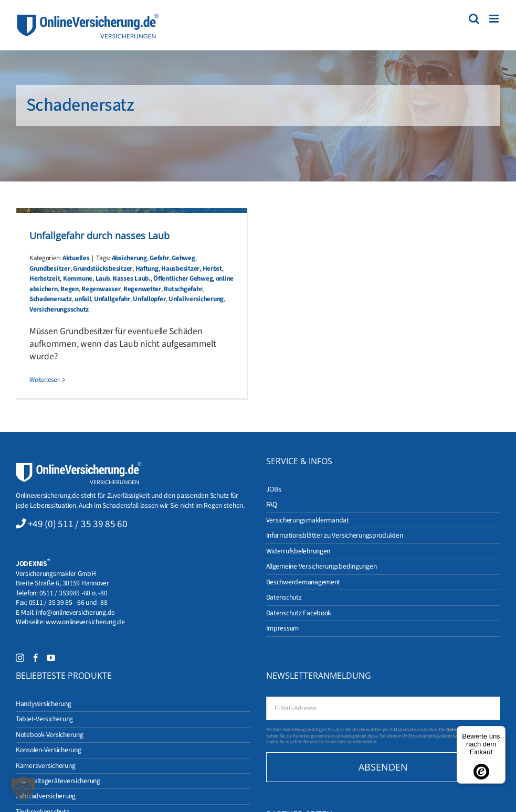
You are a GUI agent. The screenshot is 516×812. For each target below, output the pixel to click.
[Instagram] (20, 658)
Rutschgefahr (183, 289)
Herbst (212, 269)
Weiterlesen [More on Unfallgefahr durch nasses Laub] (45, 380)
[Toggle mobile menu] (495, 19)
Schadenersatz (51, 299)
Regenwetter (142, 289)
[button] (23, 789)
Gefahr (159, 258)
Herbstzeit (45, 279)
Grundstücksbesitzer (103, 269)
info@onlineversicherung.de (75, 612)
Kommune (78, 279)
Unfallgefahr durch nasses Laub (99, 236)
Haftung (147, 269)
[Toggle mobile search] (474, 19)
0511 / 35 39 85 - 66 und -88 (68, 602)
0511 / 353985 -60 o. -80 (73, 593)
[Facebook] (36, 658)
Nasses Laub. (131, 279)
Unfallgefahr (112, 299)
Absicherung (129, 258)
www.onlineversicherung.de (85, 622)
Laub (103, 279)
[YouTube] (51, 658)
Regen (70, 289)
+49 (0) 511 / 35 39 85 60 (78, 524)
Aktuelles (76, 258)
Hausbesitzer (180, 269)
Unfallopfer (149, 299)
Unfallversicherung (196, 299)
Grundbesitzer (50, 269)
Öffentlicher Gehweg (183, 279)
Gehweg (183, 258)
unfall (83, 299)
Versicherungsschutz (59, 309)
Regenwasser (101, 289)
